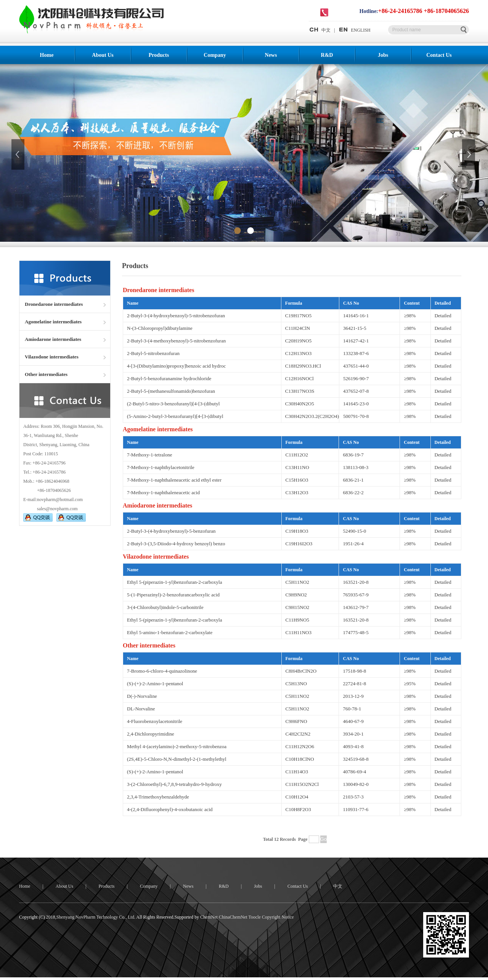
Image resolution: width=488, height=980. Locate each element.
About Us (103, 55)
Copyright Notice (278, 917)
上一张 (19, 154)
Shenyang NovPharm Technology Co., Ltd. (96, 917)
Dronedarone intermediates (54, 304)
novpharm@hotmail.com (60, 500)
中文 (320, 30)
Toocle (254, 917)
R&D (327, 55)
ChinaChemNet (233, 917)
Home (47, 55)
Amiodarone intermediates (53, 339)
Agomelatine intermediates (53, 322)
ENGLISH (354, 30)
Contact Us (439, 55)
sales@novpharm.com (57, 509)
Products (159, 55)
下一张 (469, 154)
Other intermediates (46, 374)
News (271, 55)
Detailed (443, 316)
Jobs (383, 55)
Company (215, 55)
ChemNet (209, 917)
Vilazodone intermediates (52, 357)
